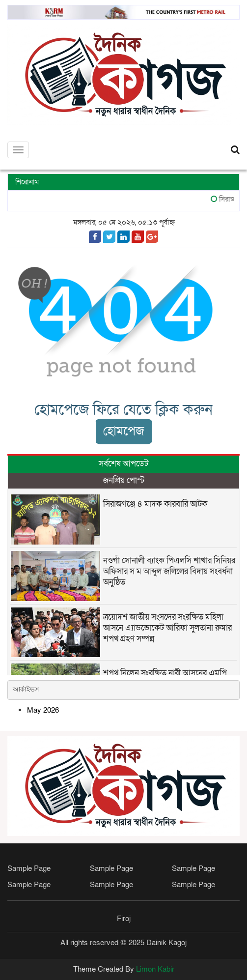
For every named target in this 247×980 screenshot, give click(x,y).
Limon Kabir (155, 969)
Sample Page (29, 868)
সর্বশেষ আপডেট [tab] (123, 464)
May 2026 (43, 710)
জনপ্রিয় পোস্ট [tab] (123, 480)
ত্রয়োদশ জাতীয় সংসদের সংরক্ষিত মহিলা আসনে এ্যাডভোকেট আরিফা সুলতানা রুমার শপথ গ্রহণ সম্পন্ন (167, 628)
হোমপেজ (124, 431)
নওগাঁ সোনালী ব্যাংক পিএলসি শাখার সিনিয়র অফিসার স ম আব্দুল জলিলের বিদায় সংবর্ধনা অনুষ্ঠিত (169, 571)
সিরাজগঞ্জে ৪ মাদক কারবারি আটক (155, 504)
